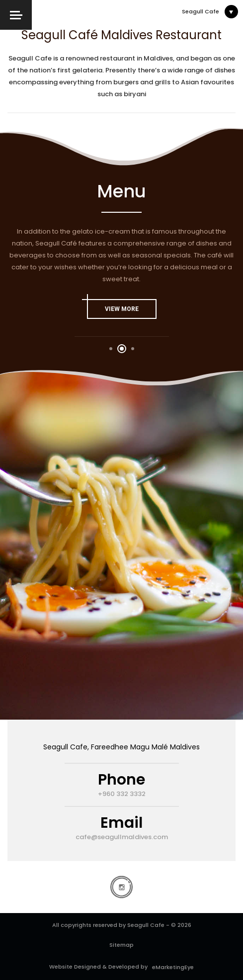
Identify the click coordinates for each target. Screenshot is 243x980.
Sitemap (121, 945)
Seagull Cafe (201, 11)
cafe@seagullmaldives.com (122, 837)
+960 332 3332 (122, 794)
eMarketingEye (171, 967)
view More (113, 306)
